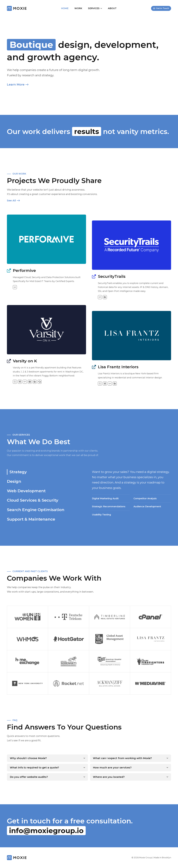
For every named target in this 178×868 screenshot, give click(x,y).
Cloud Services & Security (33, 500)
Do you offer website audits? (29, 777)
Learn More (18, 84)
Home (65, 8)
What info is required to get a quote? (34, 768)
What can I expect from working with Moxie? (122, 758)
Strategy (18, 472)
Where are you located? (109, 777)
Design (14, 481)
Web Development (26, 491)
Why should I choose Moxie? (28, 758)
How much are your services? (112, 768)
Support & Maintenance (31, 519)
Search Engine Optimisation (36, 510)
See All (13, 201)
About (112, 8)
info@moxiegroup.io (46, 831)
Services (95, 8)
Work (78, 8)
